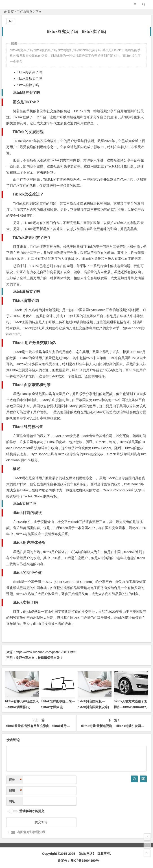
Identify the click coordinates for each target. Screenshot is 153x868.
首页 (9, 12)
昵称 (15, 780)
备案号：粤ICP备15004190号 (78, 861)
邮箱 (15, 791)
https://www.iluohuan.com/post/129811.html (46, 652)
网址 (12, 801)
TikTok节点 (25, 12)
